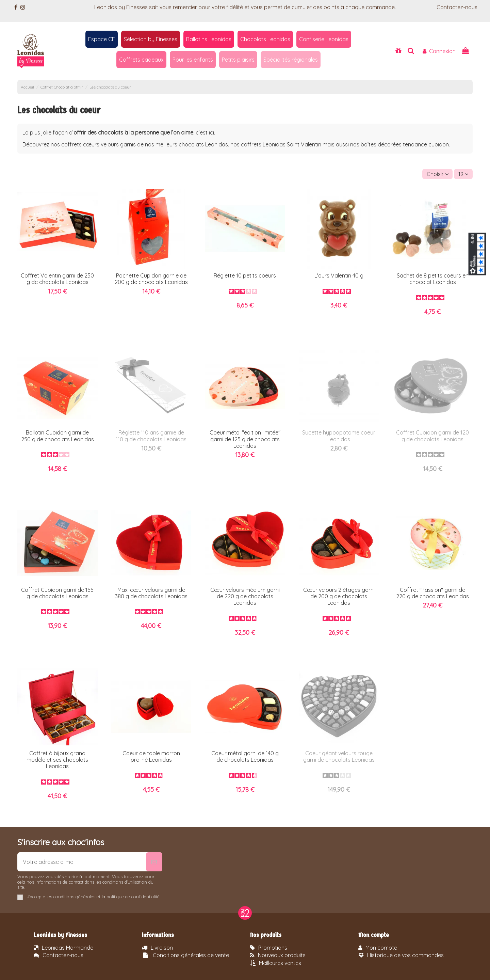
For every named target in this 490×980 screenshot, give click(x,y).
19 (463, 174)
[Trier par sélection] (438, 174)
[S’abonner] (154, 862)
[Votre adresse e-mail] (82, 862)
